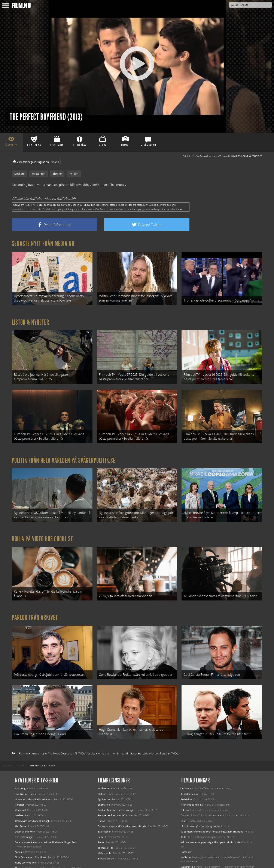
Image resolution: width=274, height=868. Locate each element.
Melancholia (104, 834)
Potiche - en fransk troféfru (112, 797)
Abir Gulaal (21, 808)
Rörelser (19, 786)
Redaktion (186, 781)
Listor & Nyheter (31, 319)
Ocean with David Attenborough (32, 802)
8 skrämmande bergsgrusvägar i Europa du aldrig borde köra (213, 824)
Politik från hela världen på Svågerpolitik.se (64, 452)
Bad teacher (104, 813)
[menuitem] (7, 747)
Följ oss (185, 791)
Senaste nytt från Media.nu (43, 244)
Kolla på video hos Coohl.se (42, 528)
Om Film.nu (187, 770)
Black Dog (20, 770)
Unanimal (20, 791)
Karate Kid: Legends (26, 860)
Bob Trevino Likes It (26, 775)
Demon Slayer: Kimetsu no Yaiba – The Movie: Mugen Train (46, 824)
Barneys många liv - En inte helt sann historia (122, 808)
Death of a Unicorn (25, 813)
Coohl (184, 802)
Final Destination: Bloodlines (31, 839)
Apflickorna (104, 781)
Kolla (183, 818)
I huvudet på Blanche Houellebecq (34, 781)
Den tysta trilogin (24, 818)
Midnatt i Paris (106, 775)
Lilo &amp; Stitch (24, 855)
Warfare (19, 797)
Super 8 (102, 818)
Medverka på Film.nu (192, 786)
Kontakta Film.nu (190, 775)
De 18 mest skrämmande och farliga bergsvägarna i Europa (212, 813)
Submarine (104, 786)
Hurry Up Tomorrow (26, 844)
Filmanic (185, 797)
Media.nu (186, 839)
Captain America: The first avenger (116, 791)
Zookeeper (104, 770)
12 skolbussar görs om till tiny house (200, 808)
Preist (101, 824)
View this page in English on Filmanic (36, 162)
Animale (19, 833)
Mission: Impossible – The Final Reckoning (38, 849)
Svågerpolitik (188, 848)
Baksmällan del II (107, 840)
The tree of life (106, 829)
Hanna (101, 802)
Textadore (186, 833)
